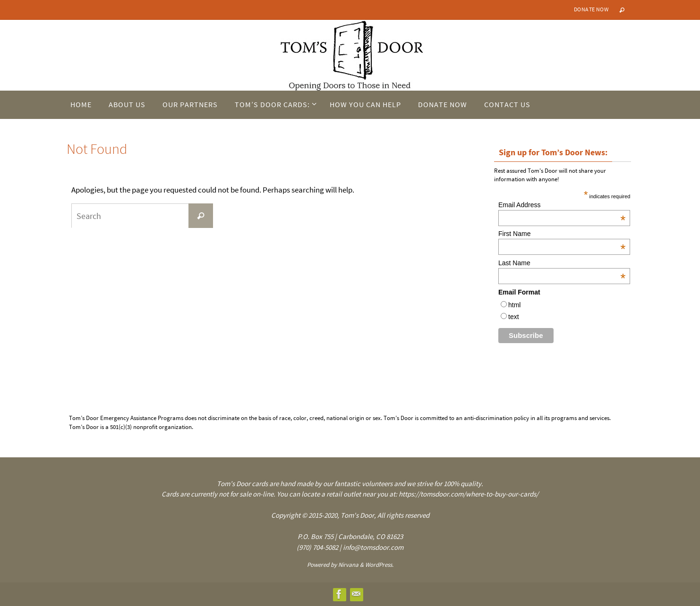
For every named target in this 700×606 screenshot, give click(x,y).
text (514, 317)
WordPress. (379, 565)
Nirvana (348, 565)
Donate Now (591, 9)
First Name (562, 234)
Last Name (562, 263)
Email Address (562, 205)
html (514, 305)
